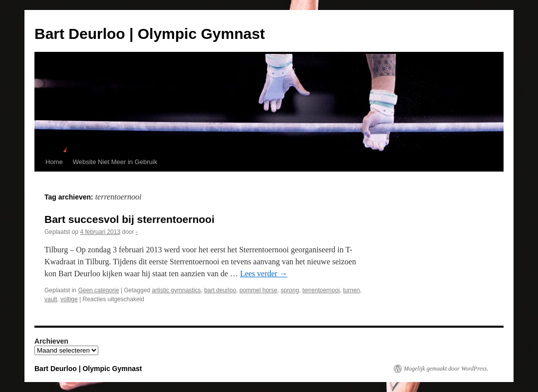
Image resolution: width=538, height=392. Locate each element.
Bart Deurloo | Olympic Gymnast (150, 34)
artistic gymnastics (176, 290)
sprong (290, 290)
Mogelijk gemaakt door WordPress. (446, 369)
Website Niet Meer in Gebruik (115, 162)
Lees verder (264, 274)
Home (54, 162)
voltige (69, 299)
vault (51, 299)
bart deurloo (220, 290)
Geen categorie (98, 290)
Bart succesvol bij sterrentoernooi (130, 219)
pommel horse (259, 290)
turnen (351, 290)
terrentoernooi (321, 290)
